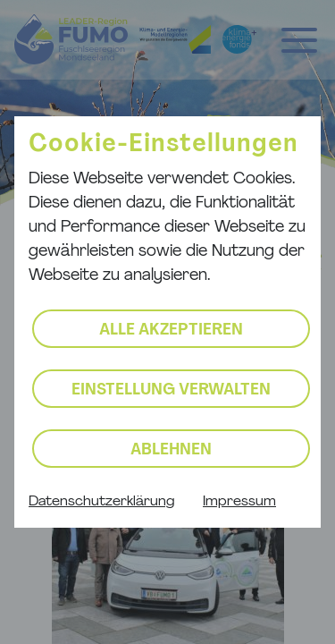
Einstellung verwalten (171, 390)
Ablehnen (171, 450)
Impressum (239, 502)
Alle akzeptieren (171, 330)
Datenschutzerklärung (101, 502)
